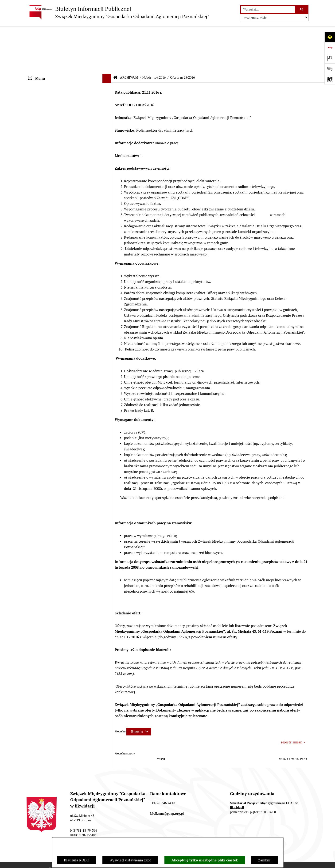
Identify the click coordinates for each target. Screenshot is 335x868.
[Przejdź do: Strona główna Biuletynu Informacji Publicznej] (115, 31)
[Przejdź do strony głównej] (118, 12)
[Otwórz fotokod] (330, 79)
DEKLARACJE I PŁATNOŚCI (50, 50)
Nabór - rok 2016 (154, 31)
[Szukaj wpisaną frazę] (302, 10)
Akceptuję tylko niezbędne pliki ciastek (205, 860)
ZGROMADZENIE (42, 67)
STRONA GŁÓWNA (43, 41)
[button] (108, 41)
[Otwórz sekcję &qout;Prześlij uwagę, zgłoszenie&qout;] (330, 69)
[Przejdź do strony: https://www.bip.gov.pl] (330, 48)
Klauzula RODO (77, 860)
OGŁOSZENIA (39, 94)
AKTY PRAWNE (41, 59)
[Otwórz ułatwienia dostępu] (330, 37)
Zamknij (265, 860)
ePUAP (34, 102)
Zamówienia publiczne (47, 688)
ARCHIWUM (38, 111)
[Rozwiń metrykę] (139, 685)
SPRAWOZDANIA (42, 680)
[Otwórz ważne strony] (330, 58)
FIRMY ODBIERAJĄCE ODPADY (53, 85)
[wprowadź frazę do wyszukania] (268, 10)
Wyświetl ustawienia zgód (130, 860)
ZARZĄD (35, 76)
